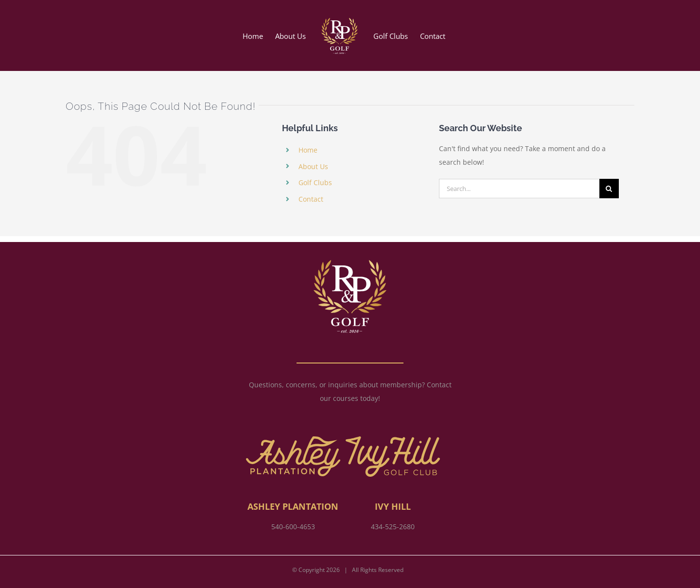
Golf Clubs (315, 182)
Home (308, 150)
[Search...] (519, 189)
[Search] (609, 189)
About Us (313, 166)
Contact (311, 199)
